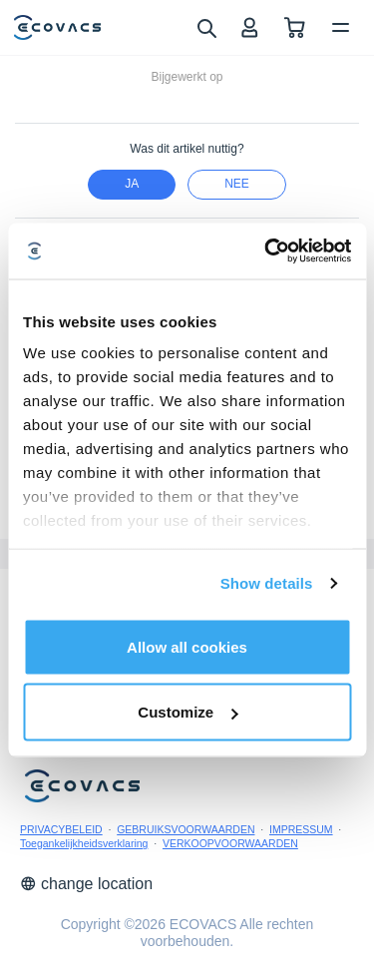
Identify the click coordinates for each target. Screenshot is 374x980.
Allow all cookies (187, 646)
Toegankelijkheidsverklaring (84, 843)
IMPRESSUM (301, 829)
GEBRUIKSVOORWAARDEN (186, 829)
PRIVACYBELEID (61, 829)
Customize (187, 712)
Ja (132, 184)
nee (237, 184)
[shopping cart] (295, 27)
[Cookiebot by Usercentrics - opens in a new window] (266, 251)
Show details (267, 583)
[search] (206, 27)
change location (86, 884)
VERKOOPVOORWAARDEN (230, 843)
